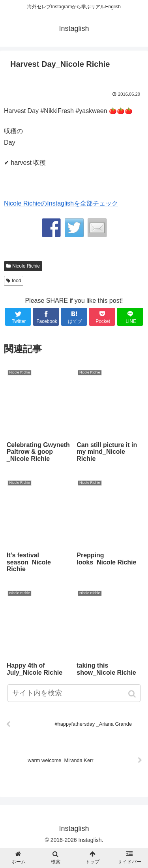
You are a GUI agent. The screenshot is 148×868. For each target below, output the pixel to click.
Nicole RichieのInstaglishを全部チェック (61, 203)
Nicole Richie (26, 266)
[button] (133, 694)
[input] (74, 693)
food (16, 281)
